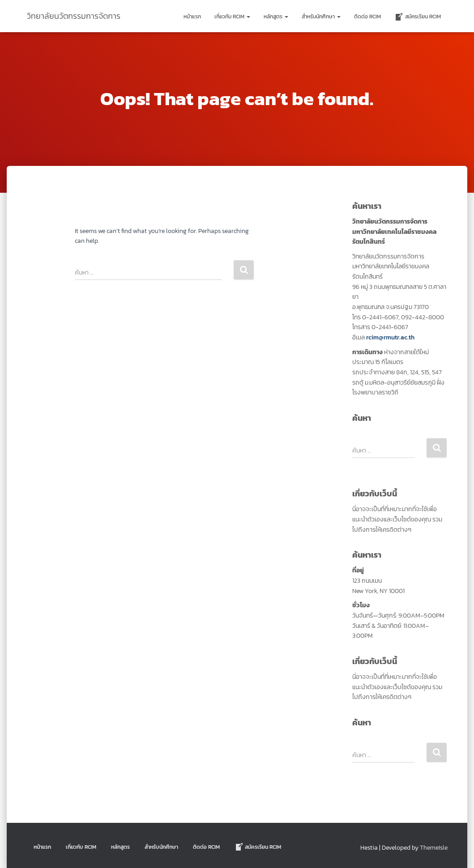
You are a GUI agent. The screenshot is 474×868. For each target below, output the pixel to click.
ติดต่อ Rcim (367, 17)
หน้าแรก (192, 17)
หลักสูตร (276, 17)
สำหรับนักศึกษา (321, 17)
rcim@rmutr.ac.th (390, 337)
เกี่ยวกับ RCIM (232, 17)
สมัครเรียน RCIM (418, 17)
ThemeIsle (434, 848)
